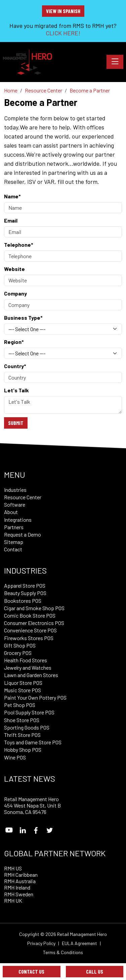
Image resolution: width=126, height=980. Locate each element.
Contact (13, 549)
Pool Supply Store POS (29, 712)
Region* (14, 342)
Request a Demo (23, 534)
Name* (12, 196)
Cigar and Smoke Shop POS (34, 608)
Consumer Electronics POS (34, 623)
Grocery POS (18, 653)
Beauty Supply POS (25, 593)
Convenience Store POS (30, 630)
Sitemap (14, 542)
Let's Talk (16, 390)
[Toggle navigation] (115, 62)
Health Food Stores (26, 660)
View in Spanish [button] (63, 11)
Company (15, 293)
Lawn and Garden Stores (31, 675)
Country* (15, 366)
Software (15, 504)
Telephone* (19, 245)
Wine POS (15, 757)
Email (11, 220)
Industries (15, 490)
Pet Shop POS (20, 705)
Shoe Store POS (22, 720)
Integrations (18, 520)
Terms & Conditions (63, 952)
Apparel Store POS (25, 585)
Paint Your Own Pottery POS (35, 697)
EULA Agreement (79, 943)
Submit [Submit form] (16, 423)
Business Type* (23, 318)
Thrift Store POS (22, 735)
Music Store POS (23, 690)
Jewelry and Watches (28, 668)
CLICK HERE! (63, 33)
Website (14, 269)
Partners (14, 527)
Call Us (95, 971)
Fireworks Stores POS (29, 638)
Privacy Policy (41, 943)
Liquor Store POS (23, 683)
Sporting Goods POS (27, 727)
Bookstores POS (23, 601)
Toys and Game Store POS (33, 742)
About (11, 512)
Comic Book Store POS (30, 615)
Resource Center (23, 497)
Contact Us (31, 971)
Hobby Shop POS (23, 750)
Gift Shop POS (20, 645)
